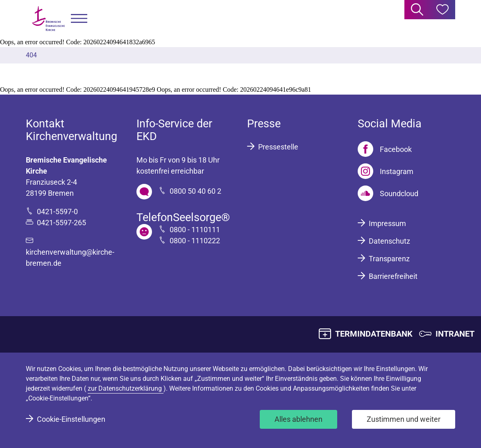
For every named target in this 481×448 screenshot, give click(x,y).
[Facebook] (385, 149)
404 (31, 55)
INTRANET (455, 334)
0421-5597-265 (61, 223)
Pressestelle (278, 147)
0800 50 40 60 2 (195, 191)
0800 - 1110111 (195, 230)
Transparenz (389, 259)
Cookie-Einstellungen (71, 419)
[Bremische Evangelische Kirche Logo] (48, 19)
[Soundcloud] (388, 193)
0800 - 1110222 (195, 241)
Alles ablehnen (298, 419)
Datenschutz (389, 241)
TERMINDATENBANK (374, 334)
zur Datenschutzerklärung (126, 388)
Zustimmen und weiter (404, 419)
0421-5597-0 (57, 212)
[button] (79, 19)
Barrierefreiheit (393, 276)
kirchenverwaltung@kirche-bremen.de (70, 258)
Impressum (387, 223)
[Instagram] (386, 171)
